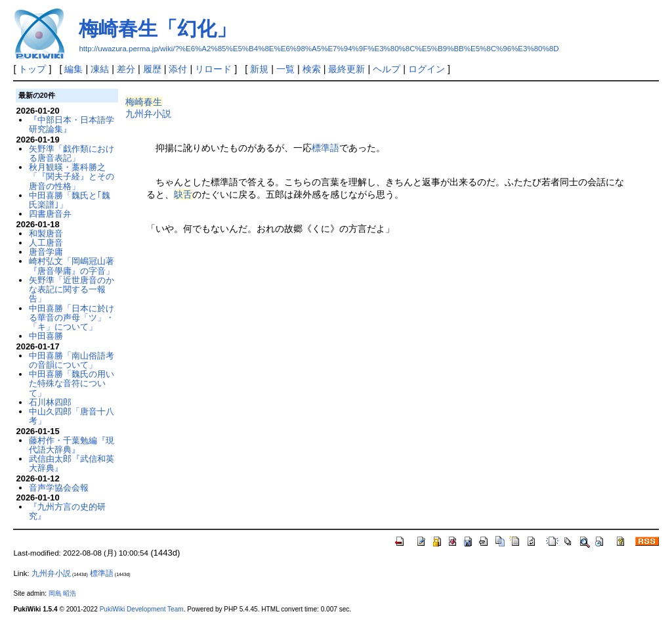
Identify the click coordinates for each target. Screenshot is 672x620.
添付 (178, 69)
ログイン (427, 69)
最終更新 (346, 69)
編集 (73, 69)
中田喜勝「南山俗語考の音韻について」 (72, 360)
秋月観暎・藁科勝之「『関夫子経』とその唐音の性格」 (72, 177)
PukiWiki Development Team (142, 609)
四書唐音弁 (50, 214)
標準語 (325, 148)
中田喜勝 (46, 336)
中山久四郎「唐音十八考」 (72, 416)
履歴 (152, 69)
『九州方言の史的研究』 (67, 511)
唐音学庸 (46, 252)
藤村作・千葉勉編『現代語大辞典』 (72, 445)
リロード (213, 69)
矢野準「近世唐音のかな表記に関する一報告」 (72, 290)
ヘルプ (387, 69)
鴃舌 (183, 194)
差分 (126, 69)
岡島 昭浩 (63, 593)
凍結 (100, 69)
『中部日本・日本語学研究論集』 (72, 124)
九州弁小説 (148, 114)
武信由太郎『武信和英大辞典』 (72, 463)
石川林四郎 (50, 402)
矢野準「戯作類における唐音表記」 (72, 153)
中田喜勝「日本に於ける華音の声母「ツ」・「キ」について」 (72, 318)
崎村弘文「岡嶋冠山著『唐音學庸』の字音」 (72, 266)
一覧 (285, 69)
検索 (312, 69)
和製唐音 (46, 233)
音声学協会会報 (59, 488)
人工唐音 (46, 243)
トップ (32, 69)
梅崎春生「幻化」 (157, 29)
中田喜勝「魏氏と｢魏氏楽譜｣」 (70, 200)
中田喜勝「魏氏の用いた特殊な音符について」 (72, 384)
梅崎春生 (144, 102)
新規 (259, 69)
